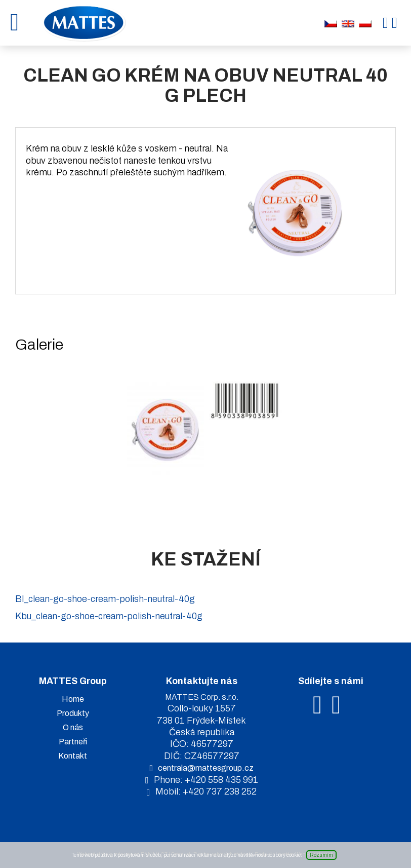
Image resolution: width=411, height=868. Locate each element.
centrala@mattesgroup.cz (206, 768)
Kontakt (73, 756)
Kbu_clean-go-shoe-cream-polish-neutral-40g (109, 616)
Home (73, 699)
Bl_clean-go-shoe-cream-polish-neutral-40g (105, 599)
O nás (73, 727)
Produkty (73, 713)
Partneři (73, 742)
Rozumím (321, 855)
